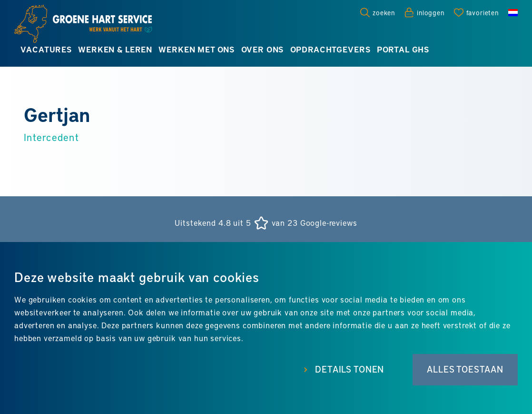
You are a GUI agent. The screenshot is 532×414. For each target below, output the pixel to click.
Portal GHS (403, 49)
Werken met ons (197, 49)
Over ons (263, 49)
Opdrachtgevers (330, 49)
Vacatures (46, 49)
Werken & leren (115, 49)
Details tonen (350, 369)
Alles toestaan (465, 369)
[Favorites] (476, 12)
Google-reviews (329, 223)
